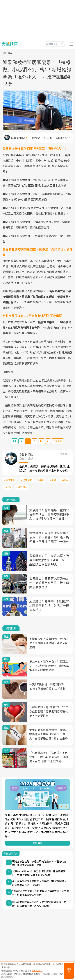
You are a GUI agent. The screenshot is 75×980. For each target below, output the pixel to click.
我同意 (69, 971)
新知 (10, 53)
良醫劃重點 (18, 138)
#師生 (65, 480)
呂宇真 (48, 138)
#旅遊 (53, 480)
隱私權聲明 (37, 971)
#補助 (41, 480)
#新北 (7, 487)
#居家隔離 (27, 480)
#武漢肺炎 (10, 480)
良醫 (4, 53)
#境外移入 (22, 487)
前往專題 (37, 843)
